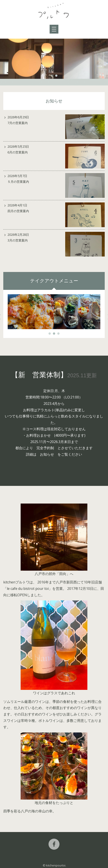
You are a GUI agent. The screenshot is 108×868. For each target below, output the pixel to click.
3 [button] (58, 334)
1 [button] (52, 75)
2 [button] (56, 75)
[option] (54, 59)
